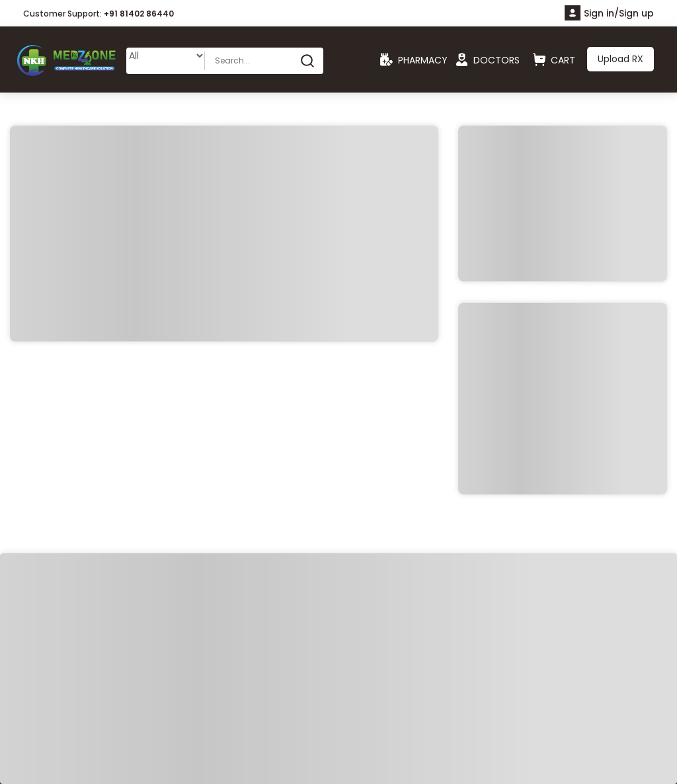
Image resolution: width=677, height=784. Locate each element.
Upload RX (620, 59)
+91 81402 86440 (139, 14)
